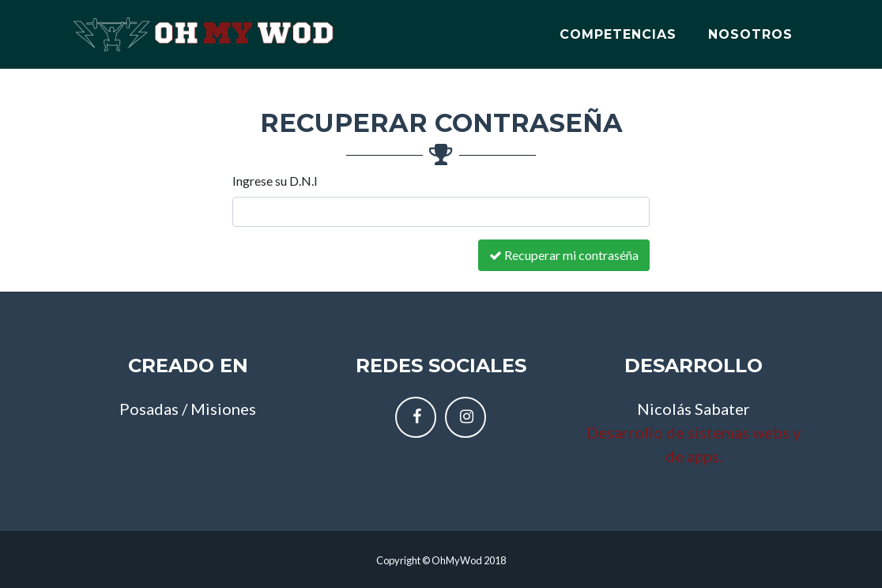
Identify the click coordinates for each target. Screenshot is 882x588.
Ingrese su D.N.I (275, 181)
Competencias (618, 29)
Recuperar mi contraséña (564, 255)
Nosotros (750, 29)
